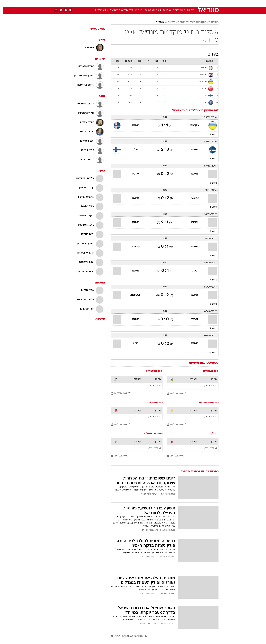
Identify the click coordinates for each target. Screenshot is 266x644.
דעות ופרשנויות (150, 10)
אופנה (94, 3)
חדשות (193, 3)
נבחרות (164, 10)
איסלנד (157, 22)
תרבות (170, 3)
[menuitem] (191, 3)
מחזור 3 (210, 183)
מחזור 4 (210, 207)
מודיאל (211, 22)
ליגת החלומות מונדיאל (118, 10)
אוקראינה (191, 125)
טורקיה (132, 174)
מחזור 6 (210, 256)
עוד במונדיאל (98, 10)
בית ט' (169, 22)
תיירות (119, 3)
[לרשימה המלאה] (189, 394)
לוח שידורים (176, 10)
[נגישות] (5, 3)
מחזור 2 (210, 159)
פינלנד (132, 150)
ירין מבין (136, 10)
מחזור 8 (210, 304)
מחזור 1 (210, 135)
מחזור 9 (210, 329)
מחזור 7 (210, 280)
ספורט (182, 3)
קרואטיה (191, 198)
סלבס (160, 3)
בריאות (131, 3)
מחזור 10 (210, 353)
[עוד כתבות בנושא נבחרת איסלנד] (161, 636)
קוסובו (191, 222)
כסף (150, 3)
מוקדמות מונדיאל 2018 (190, 22)
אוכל (141, 3)
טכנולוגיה (107, 3)
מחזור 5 (210, 232)
